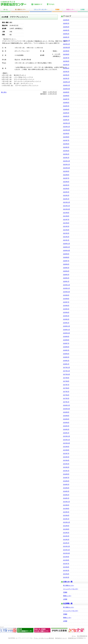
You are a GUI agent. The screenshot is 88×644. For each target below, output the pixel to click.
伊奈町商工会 (72, 638)
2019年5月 (66, 309)
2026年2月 (66, 34)
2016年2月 (66, 429)
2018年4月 (66, 354)
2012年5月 (66, 533)
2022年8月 (66, 175)
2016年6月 (66, 419)
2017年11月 (66, 371)
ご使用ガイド (39, 4)
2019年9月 (66, 295)
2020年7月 (66, 261)
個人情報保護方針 (82, 636)
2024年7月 (66, 99)
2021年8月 (66, 216)
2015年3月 (66, 464)
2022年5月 (66, 185)
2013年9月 (66, 505)
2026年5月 (66, 23)
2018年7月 (66, 343)
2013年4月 (66, 515)
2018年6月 (66, 347)
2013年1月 (66, 519)
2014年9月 (66, 474)
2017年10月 (67, 374)
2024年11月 (66, 85)
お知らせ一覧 (68, 582)
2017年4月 (66, 395)
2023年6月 (66, 144)
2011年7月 (66, 564)
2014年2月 (66, 495)
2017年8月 (66, 381)
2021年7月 (66, 220)
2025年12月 (67, 41)
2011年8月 (66, 560)
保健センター (67, 596)
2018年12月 (67, 326)
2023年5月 (66, 147)
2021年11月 (66, 206)
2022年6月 (66, 182)
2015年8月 (66, 450)
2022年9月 (66, 171)
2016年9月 (66, 412)
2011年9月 (66, 557)
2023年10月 (67, 130)
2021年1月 (66, 240)
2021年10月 (67, 209)
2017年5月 (66, 392)
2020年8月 (66, 257)
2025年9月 (66, 51)
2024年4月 (66, 109)
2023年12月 (67, 123)
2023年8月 (66, 137)
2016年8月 (66, 416)
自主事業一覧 (68, 603)
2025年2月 (66, 75)
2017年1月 (66, 402)
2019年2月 (66, 319)
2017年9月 (66, 378)
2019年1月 (66, 323)
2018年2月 (66, 361)
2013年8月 (66, 509)
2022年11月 (66, 165)
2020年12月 (67, 244)
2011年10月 (66, 553)
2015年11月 (66, 440)
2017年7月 (66, 385)
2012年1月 (66, 543)
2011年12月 (66, 546)
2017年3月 (66, 398)
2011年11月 (66, 550)
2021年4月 (66, 230)
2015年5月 (66, 457)
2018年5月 (66, 350)
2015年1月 (66, 471)
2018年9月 (66, 337)
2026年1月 (66, 37)
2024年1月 (66, 120)
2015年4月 (66, 460)
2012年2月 (66, 540)
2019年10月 (67, 292)
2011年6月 (66, 567)
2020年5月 (66, 268)
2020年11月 (66, 247)
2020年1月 (66, 281)
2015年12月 (67, 436)
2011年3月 (66, 577)
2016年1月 (66, 433)
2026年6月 (66, 20)
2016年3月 (66, 426)
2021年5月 (66, 226)
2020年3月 (66, 275)
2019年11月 (66, 288)
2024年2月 (66, 116)
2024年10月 (67, 89)
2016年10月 (67, 409)
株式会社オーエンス (61, 638)
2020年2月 (66, 278)
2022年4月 (66, 189)
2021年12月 (67, 202)
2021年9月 (66, 213)
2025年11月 (66, 44)
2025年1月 (66, 78)
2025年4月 (66, 68)
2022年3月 (66, 192)
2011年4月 (66, 574)
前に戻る (4, 92)
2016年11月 (66, 405)
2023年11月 (66, 127)
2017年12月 (67, 368)
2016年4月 (66, 423)
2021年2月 (66, 237)
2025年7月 (66, 58)
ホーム (74, 636)
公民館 (65, 599)
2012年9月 (66, 526)
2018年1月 (66, 364)
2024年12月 (67, 82)
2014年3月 (66, 491)
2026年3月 (66, 30)
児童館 (65, 592)
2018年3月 (66, 357)
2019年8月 (66, 299)
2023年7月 (66, 140)
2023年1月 (66, 158)
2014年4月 (66, 488)
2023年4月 (66, 151)
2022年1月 (66, 199)
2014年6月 (66, 481)
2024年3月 (66, 113)
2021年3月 (66, 233)
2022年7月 (66, 178)
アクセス (54, 4)
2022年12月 (67, 161)
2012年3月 (66, 536)
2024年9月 (66, 92)
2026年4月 (66, 27)
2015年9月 (66, 447)
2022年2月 (66, 195)
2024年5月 (66, 106)
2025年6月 (66, 61)
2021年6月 (66, 223)
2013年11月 (66, 502)
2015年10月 (67, 443)
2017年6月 (66, 388)
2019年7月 (66, 302)
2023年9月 (66, 134)
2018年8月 (66, 340)
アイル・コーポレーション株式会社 (44, 638)
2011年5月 (66, 571)
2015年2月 (66, 467)
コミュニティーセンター (71, 589)
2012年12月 (67, 522)
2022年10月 (67, 168)
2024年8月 (66, 96)
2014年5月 (66, 484)
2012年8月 (66, 529)
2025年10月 (67, 48)
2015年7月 (66, 454)
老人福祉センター (69, 585)
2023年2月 (66, 154)
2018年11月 (66, 330)
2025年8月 (66, 54)
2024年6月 (66, 103)
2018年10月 (67, 333)
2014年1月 (66, 498)
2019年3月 (66, 316)
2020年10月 (67, 251)
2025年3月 (66, 72)
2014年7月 (66, 478)
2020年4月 (66, 271)
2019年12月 (67, 285)
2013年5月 (66, 512)
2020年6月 (66, 264)
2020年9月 (66, 254)
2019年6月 (66, 306)
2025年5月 (66, 65)
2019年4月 (66, 312)
